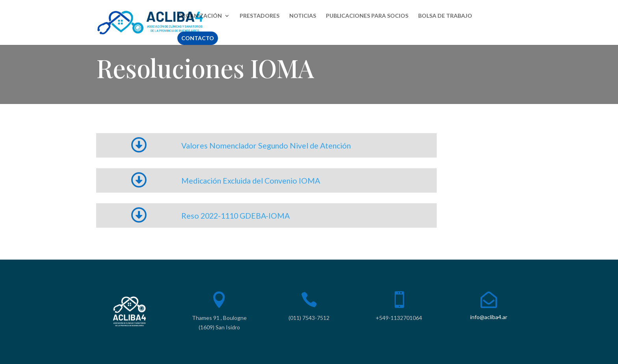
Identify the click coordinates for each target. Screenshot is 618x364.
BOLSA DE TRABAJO (445, 16)
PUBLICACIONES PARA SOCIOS (367, 16)
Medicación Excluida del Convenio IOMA (251, 181)
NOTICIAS (303, 16)
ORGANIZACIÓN (200, 16)
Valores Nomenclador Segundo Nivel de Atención (266, 146)
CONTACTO (198, 38)
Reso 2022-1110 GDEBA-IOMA (235, 216)
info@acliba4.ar (489, 317)
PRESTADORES (260, 16)
